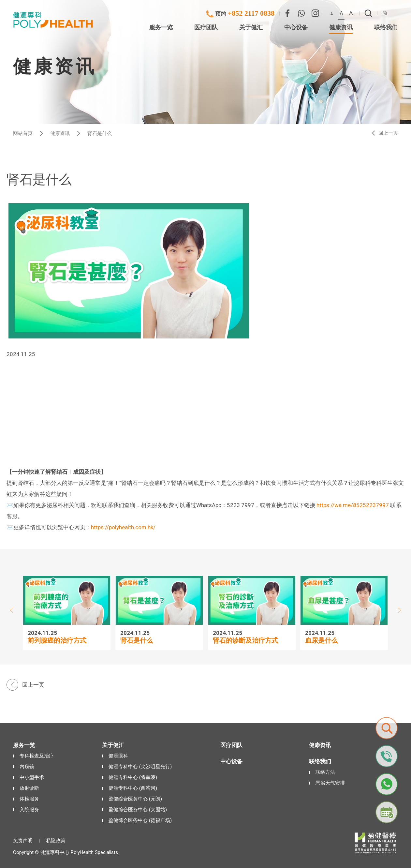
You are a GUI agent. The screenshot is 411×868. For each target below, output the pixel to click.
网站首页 (23, 133)
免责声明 (23, 841)
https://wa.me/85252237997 (353, 505)
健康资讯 (60, 133)
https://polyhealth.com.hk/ (123, 527)
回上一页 (388, 133)
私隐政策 (56, 841)
